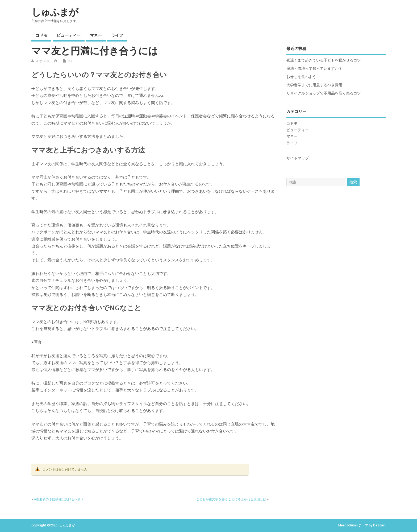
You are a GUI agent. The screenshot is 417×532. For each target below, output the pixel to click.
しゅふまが (55, 12)
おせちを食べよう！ (303, 77)
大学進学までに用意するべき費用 (314, 85)
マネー (96, 35)
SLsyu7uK (42, 61)
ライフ (117, 35)
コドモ (41, 35)
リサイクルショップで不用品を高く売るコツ (324, 93)
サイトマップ (298, 158)
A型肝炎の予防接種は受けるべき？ (59, 499)
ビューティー (69, 35)
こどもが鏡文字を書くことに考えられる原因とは (231, 499)
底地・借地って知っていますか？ (314, 68)
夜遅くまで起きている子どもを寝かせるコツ (324, 60)
